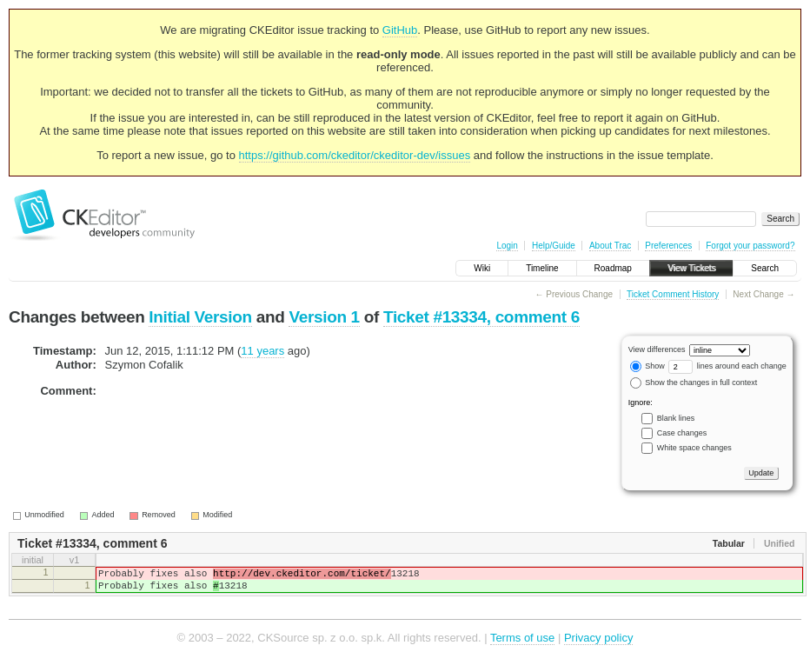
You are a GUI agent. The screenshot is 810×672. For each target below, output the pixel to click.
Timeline (542, 268)
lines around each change (727, 366)
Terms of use (522, 645)
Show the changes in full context (694, 383)
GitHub (400, 30)
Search (765, 268)
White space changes (694, 448)
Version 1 (324, 317)
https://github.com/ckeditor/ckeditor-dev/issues (355, 155)
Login (507, 246)
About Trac (610, 246)
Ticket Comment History (673, 294)
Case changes (682, 433)
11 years (262, 351)
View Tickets (691, 268)
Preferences (668, 246)
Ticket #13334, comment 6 (481, 317)
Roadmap (613, 268)
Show (647, 366)
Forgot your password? (750, 246)
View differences (657, 349)
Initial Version (200, 317)
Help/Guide (554, 246)
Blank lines (676, 418)
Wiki (482, 268)
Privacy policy (598, 645)
